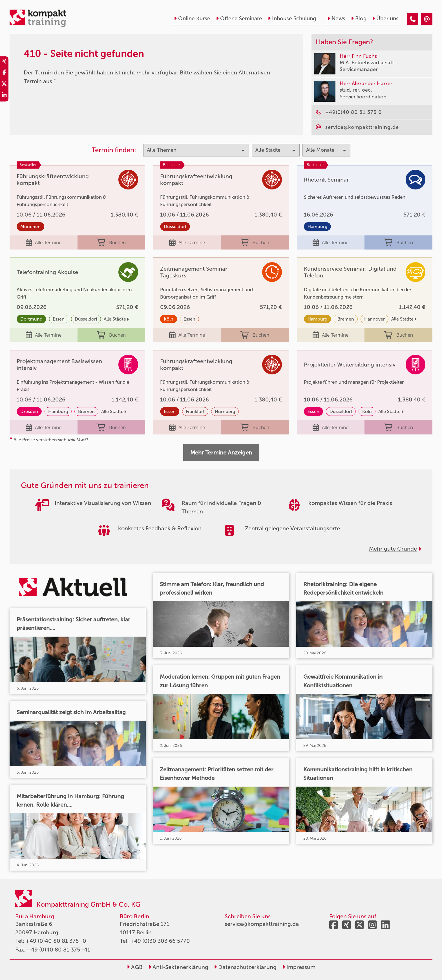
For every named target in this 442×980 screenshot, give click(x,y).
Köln (169, 319)
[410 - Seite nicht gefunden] (413, 19)
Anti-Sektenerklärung (178, 967)
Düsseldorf (175, 227)
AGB (135, 967)
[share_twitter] (4, 85)
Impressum (299, 967)
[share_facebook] (4, 73)
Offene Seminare (239, 18)
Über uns (385, 18)
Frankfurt (195, 411)
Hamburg (317, 227)
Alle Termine (44, 242)
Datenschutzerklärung (245, 967)
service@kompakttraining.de (262, 924)
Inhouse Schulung (292, 18)
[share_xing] (4, 62)
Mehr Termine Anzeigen (221, 453)
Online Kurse (192, 18)
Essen (59, 319)
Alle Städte (116, 319)
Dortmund (31, 319)
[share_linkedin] (4, 96)
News (336, 18)
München (30, 227)
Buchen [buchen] (111, 242)
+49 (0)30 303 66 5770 (160, 941)
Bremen (346, 319)
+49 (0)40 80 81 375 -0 (56, 941)
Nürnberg (225, 411)
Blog (359, 18)
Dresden (29, 411)
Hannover (374, 319)
